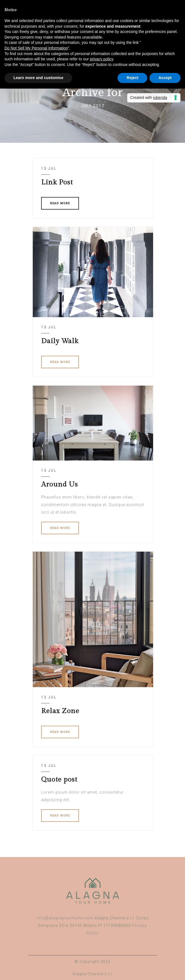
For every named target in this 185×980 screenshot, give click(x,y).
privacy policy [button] (101, 59)
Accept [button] (165, 78)
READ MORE (60, 203)
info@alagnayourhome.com (65, 918)
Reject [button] (132, 78)
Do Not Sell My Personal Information (36, 48)
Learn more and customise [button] (38, 78)
